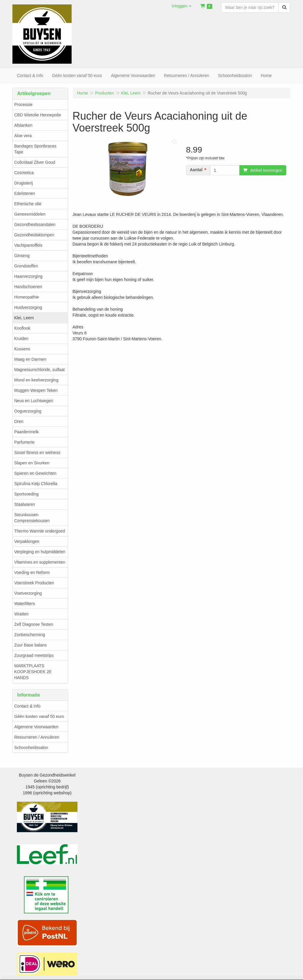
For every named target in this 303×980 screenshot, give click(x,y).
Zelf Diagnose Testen (34, 624)
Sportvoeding (26, 494)
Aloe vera (23, 136)
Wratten (21, 614)
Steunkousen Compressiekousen (32, 518)
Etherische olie (28, 204)
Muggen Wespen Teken (36, 390)
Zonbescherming (30, 635)
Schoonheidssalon (31, 748)
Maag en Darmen (30, 359)
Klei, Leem (24, 318)
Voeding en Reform (32, 572)
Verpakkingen (27, 541)
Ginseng (22, 256)
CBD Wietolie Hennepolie (38, 115)
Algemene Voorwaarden (36, 727)
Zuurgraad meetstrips (34, 655)
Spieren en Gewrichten (35, 473)
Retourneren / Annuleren (37, 737)
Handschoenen (28, 287)
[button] (182, 6)
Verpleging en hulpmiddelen (40, 552)
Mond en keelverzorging (36, 380)
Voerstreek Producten (34, 583)
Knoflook (22, 328)
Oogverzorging (28, 411)
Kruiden (21, 339)
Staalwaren (25, 504)
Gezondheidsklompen (34, 235)
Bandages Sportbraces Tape (35, 149)
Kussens (22, 349)
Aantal (196, 170)
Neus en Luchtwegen (34, 401)
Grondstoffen (26, 266)
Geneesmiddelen (30, 214)
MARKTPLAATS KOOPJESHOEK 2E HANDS (33, 672)
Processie (23, 105)
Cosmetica (24, 173)
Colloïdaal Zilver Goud (35, 162)
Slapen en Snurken (32, 463)
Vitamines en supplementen (40, 562)
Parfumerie (24, 442)
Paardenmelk (26, 432)
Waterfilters (25, 604)
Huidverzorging (28, 307)
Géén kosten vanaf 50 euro (39, 716)
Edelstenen (25, 193)
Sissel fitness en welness (37, 453)
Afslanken (23, 125)
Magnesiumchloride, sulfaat (39, 370)
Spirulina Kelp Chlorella (36, 484)
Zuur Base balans (30, 645)
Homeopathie (26, 297)
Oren (19, 421)
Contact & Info (27, 706)
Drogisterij (24, 183)
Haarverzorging (28, 276)
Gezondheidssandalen (35, 224)
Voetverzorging (28, 593)
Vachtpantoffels (28, 245)
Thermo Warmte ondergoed (40, 531)
